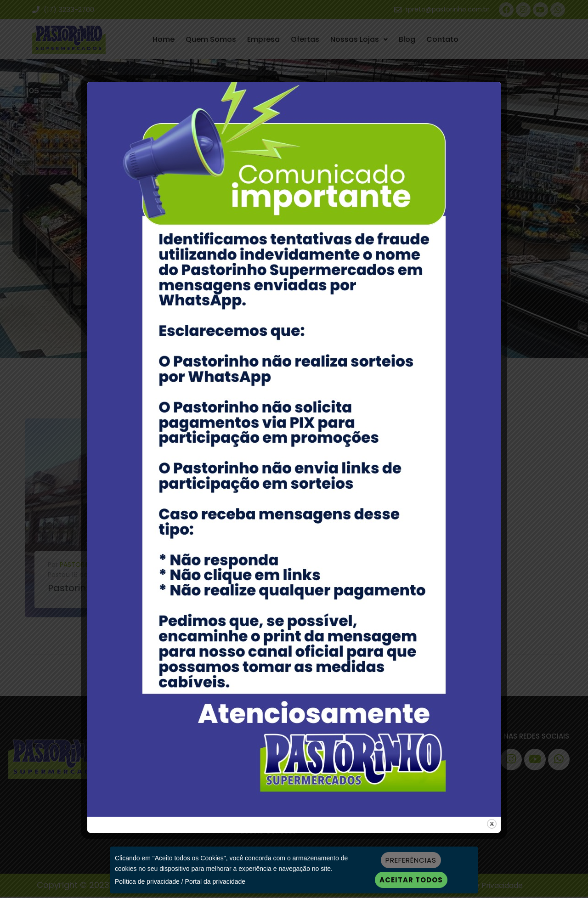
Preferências (411, 860)
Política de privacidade (147, 881)
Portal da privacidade (215, 881)
